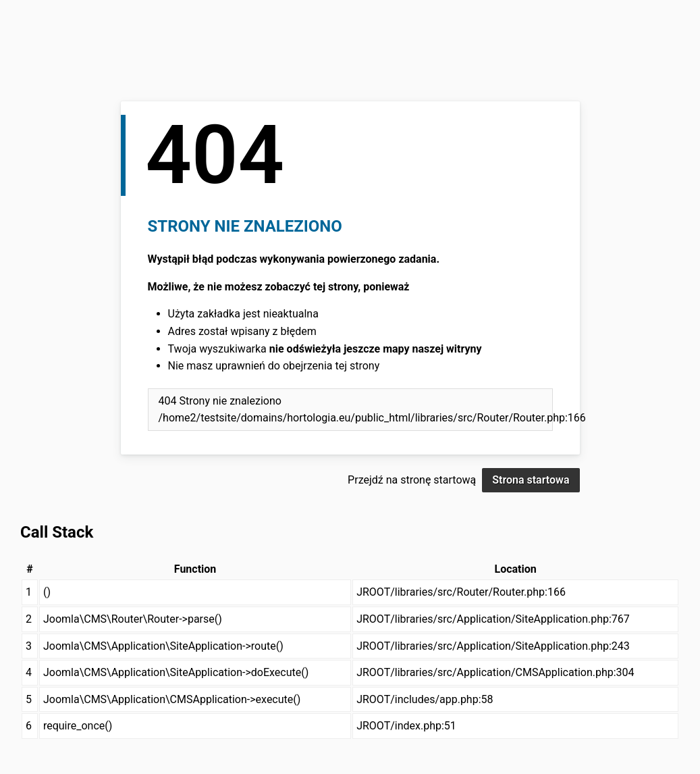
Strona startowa (531, 480)
